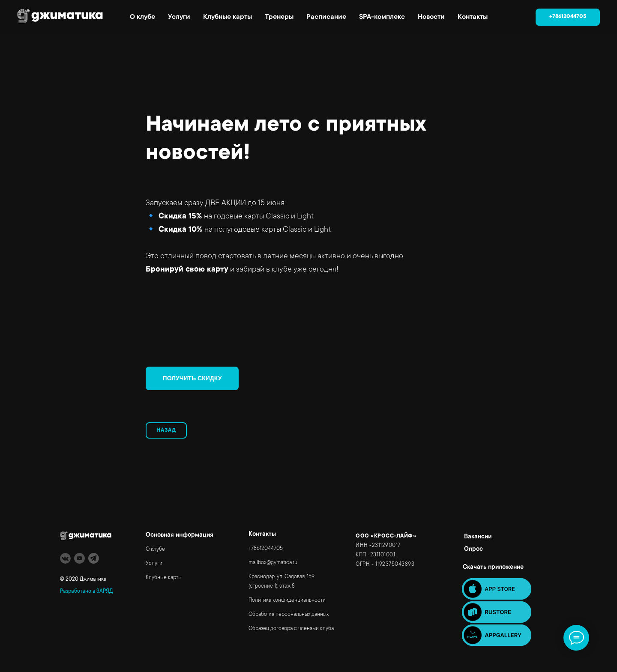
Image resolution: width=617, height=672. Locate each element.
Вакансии (478, 537)
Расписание (326, 17)
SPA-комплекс (382, 17)
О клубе (142, 17)
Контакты (473, 17)
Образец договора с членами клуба (291, 629)
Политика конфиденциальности (287, 600)
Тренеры (279, 17)
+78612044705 (266, 549)
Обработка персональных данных (289, 615)
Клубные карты (228, 17)
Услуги (179, 17)
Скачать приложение (493, 567)
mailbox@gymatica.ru (273, 563)
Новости (431, 17)
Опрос (473, 550)
